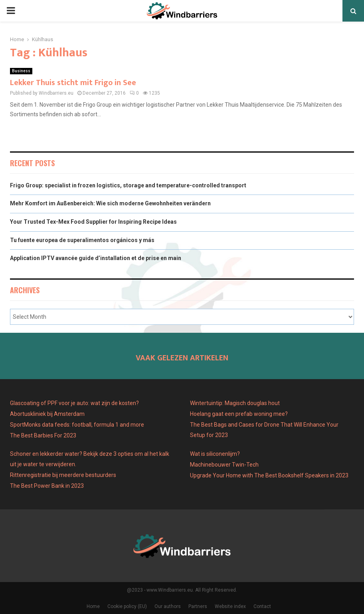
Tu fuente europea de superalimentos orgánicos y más (82, 240)
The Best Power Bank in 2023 (47, 486)
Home (93, 606)
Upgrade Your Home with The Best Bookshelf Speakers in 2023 (269, 475)
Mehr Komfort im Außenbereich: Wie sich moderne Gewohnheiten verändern (110, 203)
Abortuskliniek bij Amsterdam (47, 414)
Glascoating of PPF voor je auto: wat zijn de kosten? (74, 403)
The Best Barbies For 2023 (43, 435)
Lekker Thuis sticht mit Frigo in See (73, 83)
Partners (198, 606)
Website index (230, 606)
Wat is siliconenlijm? (215, 454)
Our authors (168, 606)
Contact (262, 606)
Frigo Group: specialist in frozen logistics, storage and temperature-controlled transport (128, 185)
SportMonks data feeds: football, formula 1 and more (77, 425)
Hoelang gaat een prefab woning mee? (239, 414)
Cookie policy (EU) (127, 606)
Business (21, 71)
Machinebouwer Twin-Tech (225, 465)
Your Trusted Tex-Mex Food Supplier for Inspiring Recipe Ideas (93, 222)
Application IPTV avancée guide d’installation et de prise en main (96, 258)
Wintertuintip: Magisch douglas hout (235, 403)
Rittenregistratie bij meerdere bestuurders (63, 475)
